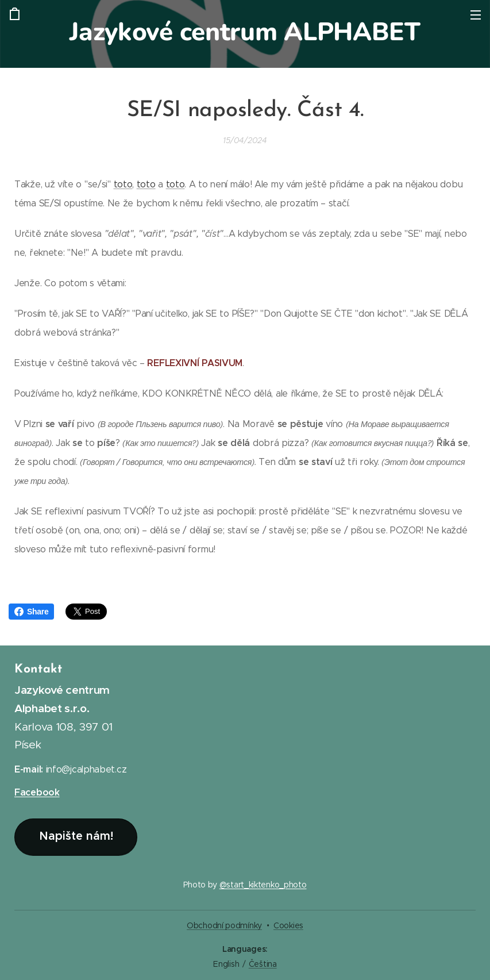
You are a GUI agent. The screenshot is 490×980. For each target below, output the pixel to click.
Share (31, 612)
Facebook (37, 793)
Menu (476, 15)
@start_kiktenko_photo (263, 885)
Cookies (288, 925)
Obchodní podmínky (224, 925)
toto (123, 184)
